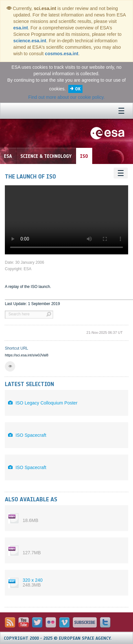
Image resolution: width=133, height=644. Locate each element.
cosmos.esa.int (62, 54)
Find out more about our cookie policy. (66, 97)
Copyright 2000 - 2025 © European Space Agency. (58, 638)
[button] (10, 366)
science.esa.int (30, 41)
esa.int (21, 28)
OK (78, 89)
